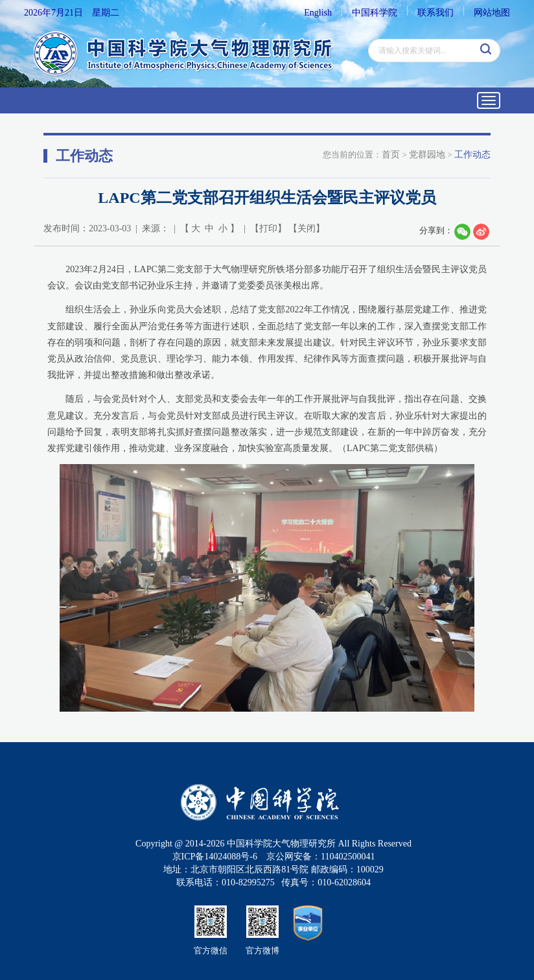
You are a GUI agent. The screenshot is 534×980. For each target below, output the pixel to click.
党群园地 (427, 155)
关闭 (307, 228)
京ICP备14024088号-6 (215, 857)
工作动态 (472, 155)
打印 (268, 228)
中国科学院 (375, 13)
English (318, 13)
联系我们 (435, 13)
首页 (391, 155)
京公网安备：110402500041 (320, 857)
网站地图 (492, 13)
